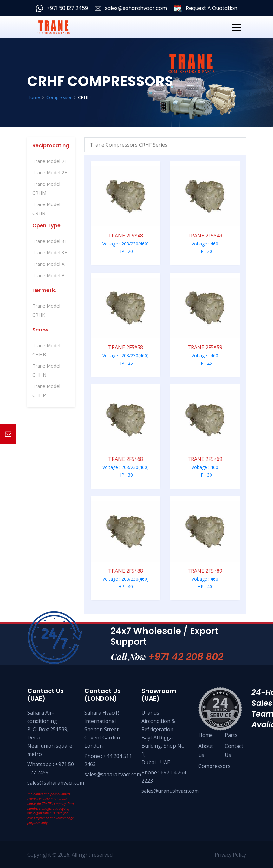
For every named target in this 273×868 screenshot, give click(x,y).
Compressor (59, 97)
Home (34, 97)
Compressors (214, 766)
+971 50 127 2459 (62, 8)
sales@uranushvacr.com (170, 791)
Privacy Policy (230, 855)
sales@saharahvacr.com (131, 8)
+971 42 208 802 (186, 657)
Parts (231, 735)
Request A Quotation (206, 8)
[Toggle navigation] (237, 27)
